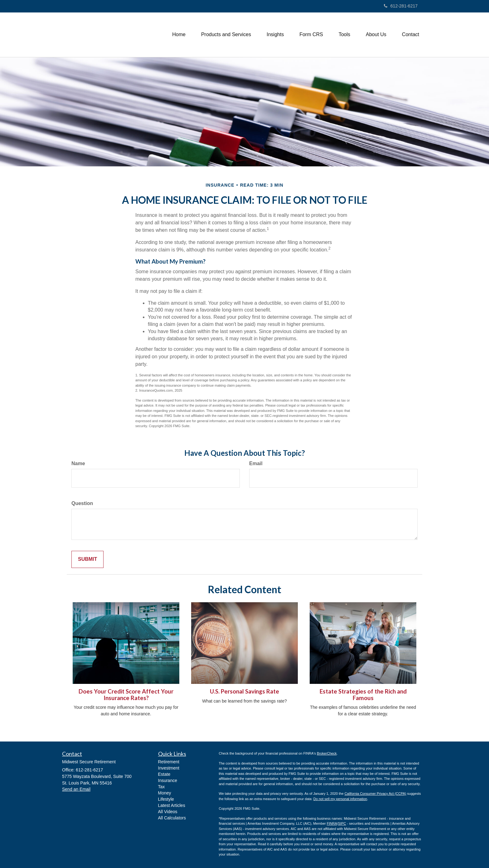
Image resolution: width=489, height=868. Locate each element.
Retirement (169, 762)
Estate (164, 774)
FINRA (332, 823)
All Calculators (172, 818)
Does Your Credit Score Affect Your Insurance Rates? (126, 695)
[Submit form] (87, 559)
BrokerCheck (327, 753)
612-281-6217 (401, 6)
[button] (226, 35)
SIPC (342, 823)
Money (165, 793)
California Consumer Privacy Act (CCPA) (375, 794)
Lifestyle (166, 799)
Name (78, 463)
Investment (169, 768)
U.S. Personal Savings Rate (244, 691)
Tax (162, 787)
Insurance (168, 780)
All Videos (168, 812)
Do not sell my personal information (340, 799)
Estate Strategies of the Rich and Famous (363, 695)
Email (256, 463)
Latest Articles (172, 805)
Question (82, 503)
